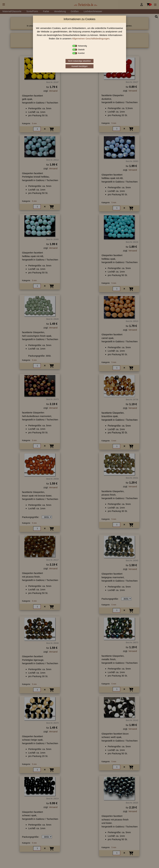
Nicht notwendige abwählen (80, 61)
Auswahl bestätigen (79, 66)
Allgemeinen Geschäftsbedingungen (91, 39)
